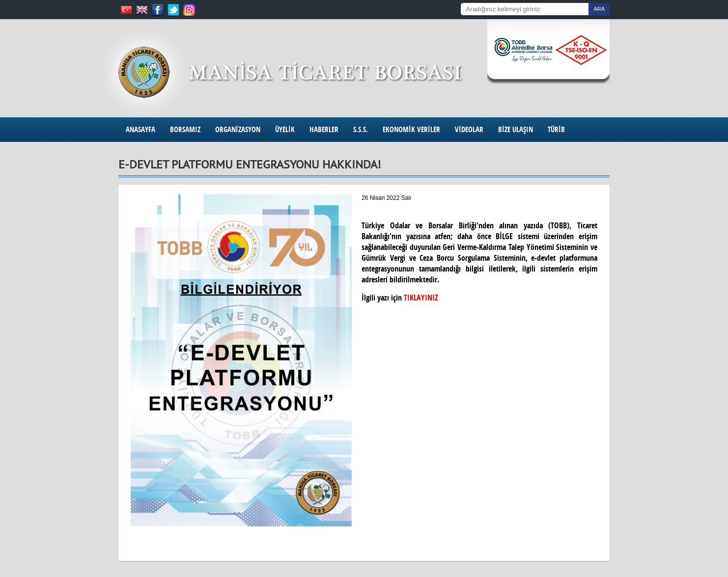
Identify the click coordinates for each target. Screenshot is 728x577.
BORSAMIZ (185, 129)
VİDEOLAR (469, 129)
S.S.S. (361, 129)
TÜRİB (556, 129)
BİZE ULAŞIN (516, 129)
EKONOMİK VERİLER (411, 129)
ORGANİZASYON (238, 129)
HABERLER (324, 129)
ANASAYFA (140, 129)
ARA (599, 9)
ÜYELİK (285, 129)
